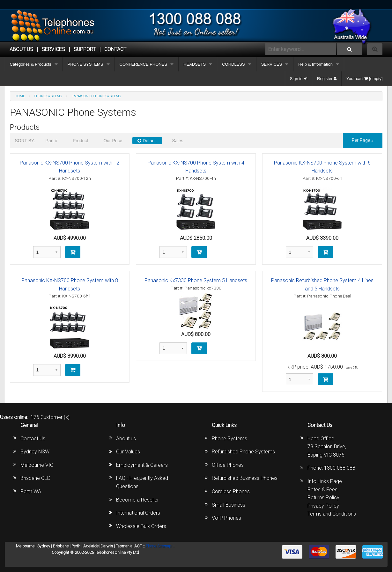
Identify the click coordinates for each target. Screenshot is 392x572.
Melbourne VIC (37, 465)
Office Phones (228, 465)
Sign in (299, 79)
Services (53, 49)
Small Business (229, 505)
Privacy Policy (323, 506)
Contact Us (33, 439)
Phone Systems (229, 439)
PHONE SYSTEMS (85, 64)
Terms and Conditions (332, 514)
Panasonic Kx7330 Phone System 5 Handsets (196, 280)
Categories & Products (31, 64)
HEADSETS (195, 64)
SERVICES (272, 64)
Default (147, 141)
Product (80, 141)
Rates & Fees (322, 490)
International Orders (138, 513)
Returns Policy (323, 498)
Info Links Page (325, 481)
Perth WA (31, 491)
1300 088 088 (340, 468)
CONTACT (115, 49)
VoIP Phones (226, 518)
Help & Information (315, 64)
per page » (363, 140)
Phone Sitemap (159, 546)
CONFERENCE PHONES (144, 64)
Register (327, 79)
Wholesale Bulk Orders (141, 526)
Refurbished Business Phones (245, 478)
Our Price (113, 141)
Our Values (128, 452)
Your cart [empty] (364, 79)
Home (20, 96)
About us (126, 439)
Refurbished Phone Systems (243, 452)
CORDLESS (233, 64)
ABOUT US (21, 49)
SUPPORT (85, 49)
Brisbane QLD (35, 478)
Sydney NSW (35, 452)
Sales (178, 141)
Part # (52, 141)
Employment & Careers (142, 465)
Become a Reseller (137, 500)
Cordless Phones (231, 491)
